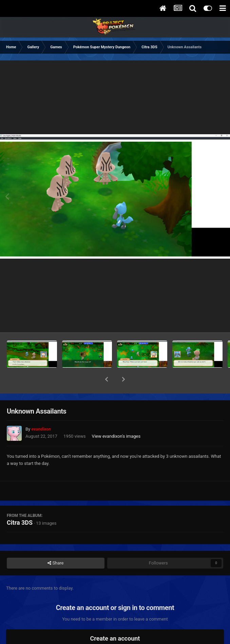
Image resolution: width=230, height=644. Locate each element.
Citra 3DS (20, 505)
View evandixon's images (116, 419)
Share (55, 545)
